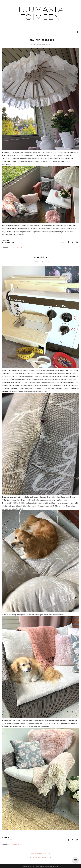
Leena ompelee (19, 845)
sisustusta (17, 247)
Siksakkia (41, 258)
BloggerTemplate (53, 866)
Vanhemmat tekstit (40, 858)
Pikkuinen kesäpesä (40, 40)
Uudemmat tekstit (41, 853)
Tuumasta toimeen (40, 13)
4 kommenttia (8, 243)
